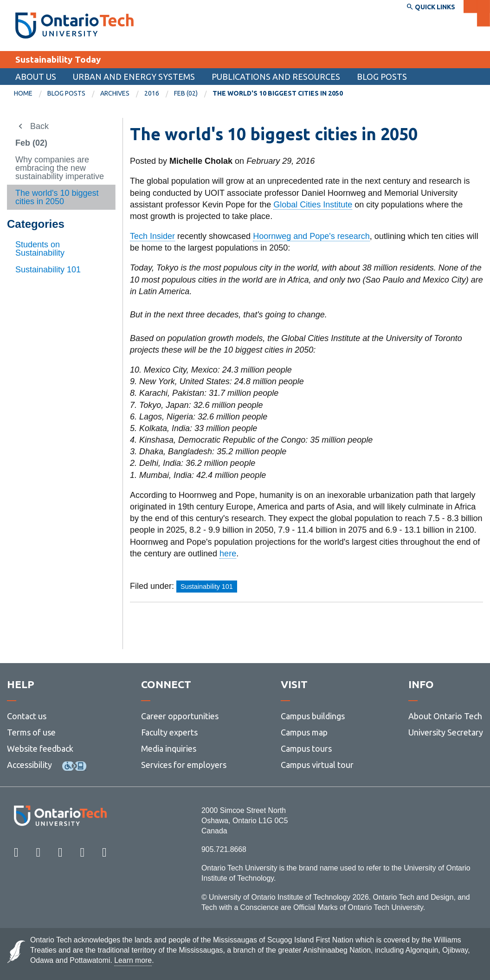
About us (36, 77)
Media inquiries (169, 748)
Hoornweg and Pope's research (311, 236)
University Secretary (446, 732)
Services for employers (184, 765)
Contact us (27, 716)
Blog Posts (382, 77)
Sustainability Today (58, 59)
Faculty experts (169, 732)
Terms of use (31, 732)
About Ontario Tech (445, 716)
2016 (152, 93)
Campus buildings (313, 716)
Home (23, 93)
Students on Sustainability (40, 249)
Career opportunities (180, 716)
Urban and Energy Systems (134, 77)
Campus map (304, 732)
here (228, 554)
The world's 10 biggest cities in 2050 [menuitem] (278, 93)
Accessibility (29, 765)
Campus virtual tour (317, 765)
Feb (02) (186, 93)
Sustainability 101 (48, 270)
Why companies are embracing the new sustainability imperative (60, 168)
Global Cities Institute (313, 205)
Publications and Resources (276, 77)
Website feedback (40, 748)
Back (39, 126)
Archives (115, 93)
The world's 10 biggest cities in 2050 (57, 197)
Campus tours (306, 748)
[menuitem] (31, 94)
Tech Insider (152, 236)
